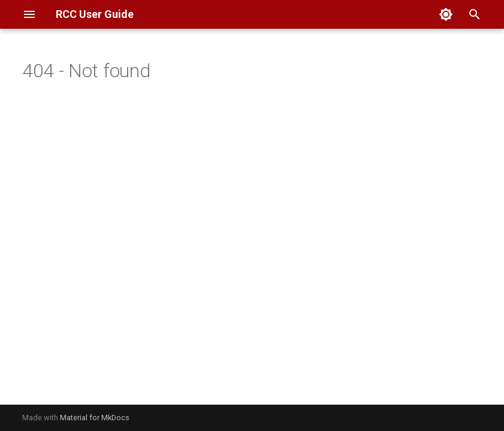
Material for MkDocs (95, 418)
